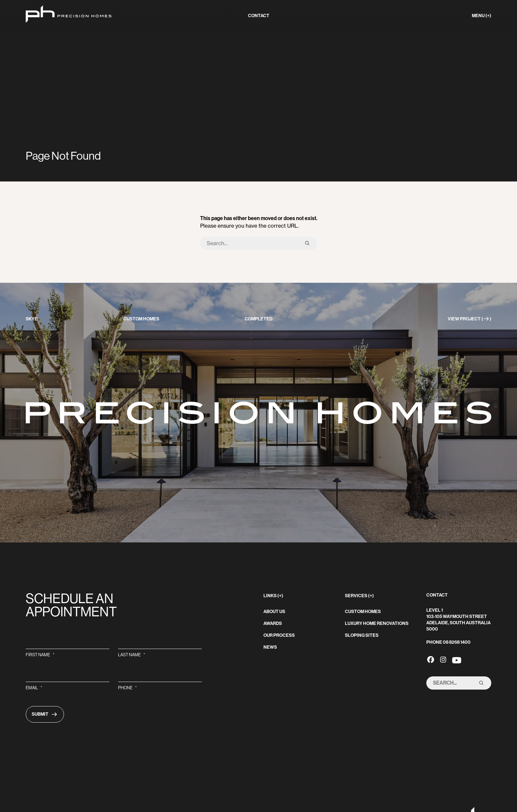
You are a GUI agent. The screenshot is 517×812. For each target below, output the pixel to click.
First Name (40, 655)
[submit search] (307, 243)
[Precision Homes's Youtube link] (457, 659)
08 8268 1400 (457, 642)
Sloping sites (362, 635)
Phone (127, 688)
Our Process (279, 635)
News (270, 647)
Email (34, 688)
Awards (273, 623)
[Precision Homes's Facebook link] (431, 659)
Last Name (132, 655)
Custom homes (363, 612)
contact (259, 16)
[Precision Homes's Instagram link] (443, 659)
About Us (274, 612)
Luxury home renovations (377, 623)
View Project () (470, 319)
